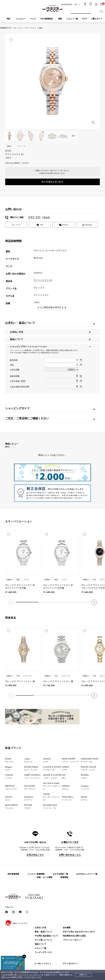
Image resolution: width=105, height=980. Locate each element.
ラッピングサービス (43, 952)
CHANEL (9, 776)
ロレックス (18, 28)
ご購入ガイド (96, 19)
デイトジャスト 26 (43, 280)
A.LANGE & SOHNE (52, 768)
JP (76, 5)
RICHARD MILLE (50, 806)
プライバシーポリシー (32, 975)
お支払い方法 (40, 928)
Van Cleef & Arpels (52, 786)
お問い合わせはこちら (70, 855)
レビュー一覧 (40, 948)
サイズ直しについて (43, 940)
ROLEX (9, 760)
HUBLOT (66, 768)
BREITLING (11, 787)
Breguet (8, 768)
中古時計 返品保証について (46, 936)
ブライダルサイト (70, 964)
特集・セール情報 (45, 877)
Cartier (28, 760)
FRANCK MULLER (88, 768)
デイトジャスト (30, 28)
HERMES (66, 787)
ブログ (84, 19)
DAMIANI (29, 798)
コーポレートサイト (43, 964)
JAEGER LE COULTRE (52, 776)
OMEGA (47, 760)
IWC (64, 776)
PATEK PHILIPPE (70, 760)
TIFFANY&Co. (68, 798)
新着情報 (64, 877)
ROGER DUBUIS (31, 768)
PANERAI (85, 776)
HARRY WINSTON (32, 776)
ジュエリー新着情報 (36, 874)
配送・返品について (43, 932)
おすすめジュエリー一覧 (87, 874)
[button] (94, 602)
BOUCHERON (12, 806)
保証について (40, 944)
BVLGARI (28, 806)
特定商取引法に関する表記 (74, 936)
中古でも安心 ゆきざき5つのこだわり (79, 932)
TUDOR (51, 797)
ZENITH (9, 798)
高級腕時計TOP (5, 28)
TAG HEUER (30, 787)
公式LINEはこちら (35, 855)
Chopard (85, 787)
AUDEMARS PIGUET (90, 760)
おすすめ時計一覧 (60, 874)
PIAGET (84, 798)
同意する (83, 975)
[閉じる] (24, 956)
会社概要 (67, 928)
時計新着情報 (13, 874)
